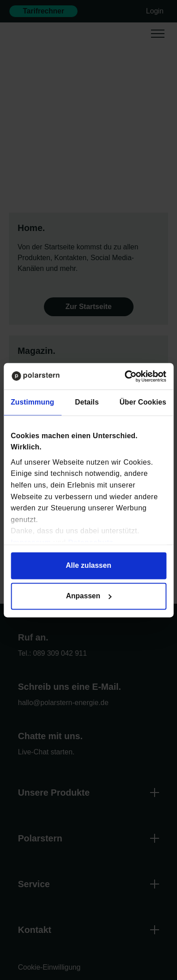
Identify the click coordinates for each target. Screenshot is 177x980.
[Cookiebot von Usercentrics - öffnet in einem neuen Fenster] (127, 376)
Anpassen (89, 596)
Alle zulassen (88, 565)
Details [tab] (87, 402)
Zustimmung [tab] (32, 402)
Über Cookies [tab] (143, 402)
